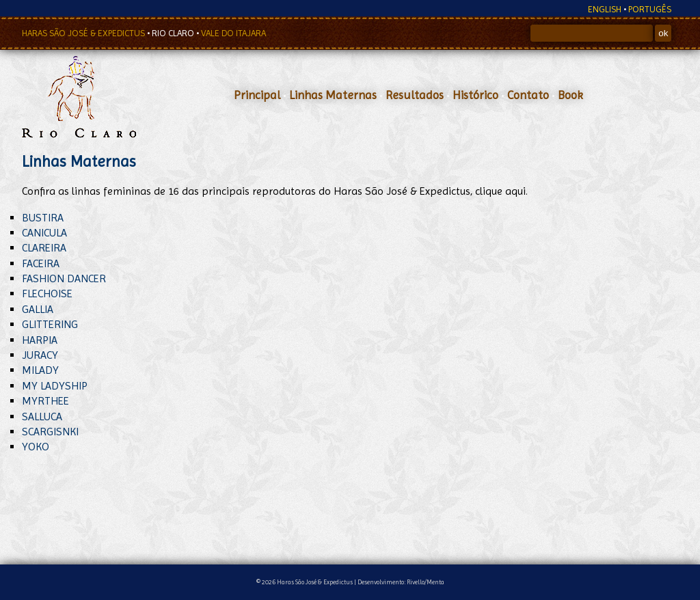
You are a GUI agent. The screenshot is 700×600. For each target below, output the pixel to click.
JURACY (40, 355)
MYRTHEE (45, 401)
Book (570, 95)
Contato (528, 95)
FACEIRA (41, 263)
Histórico (475, 95)
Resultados (415, 95)
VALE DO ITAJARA (233, 33)
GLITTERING (50, 324)
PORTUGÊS (650, 9)
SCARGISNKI (50, 432)
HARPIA (40, 340)
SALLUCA (42, 417)
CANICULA (44, 233)
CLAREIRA (44, 248)
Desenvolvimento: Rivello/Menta (401, 582)
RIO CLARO (174, 33)
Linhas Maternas (333, 95)
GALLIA (38, 309)
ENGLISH (605, 9)
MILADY (40, 370)
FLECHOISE (47, 294)
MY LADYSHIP (55, 386)
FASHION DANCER (64, 278)
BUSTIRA (43, 218)
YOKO (36, 447)
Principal (257, 95)
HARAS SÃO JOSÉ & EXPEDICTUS (84, 33)
